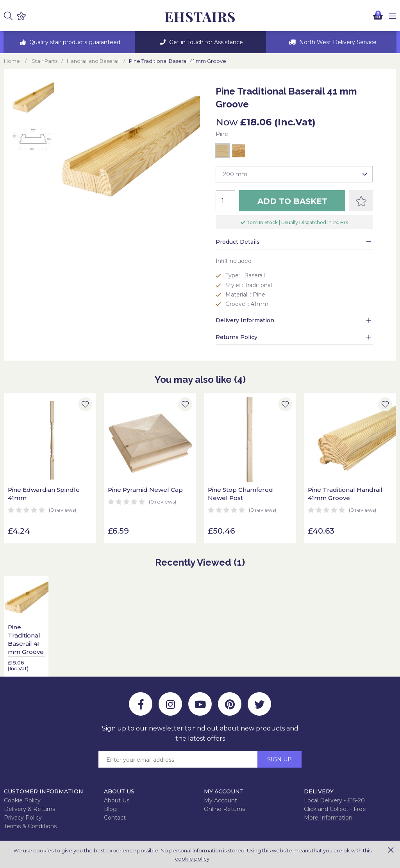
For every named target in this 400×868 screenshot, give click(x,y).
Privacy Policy (23, 818)
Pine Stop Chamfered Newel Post (240, 494)
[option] (69, 42)
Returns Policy (237, 337)
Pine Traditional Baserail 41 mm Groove (26, 639)
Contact (115, 818)
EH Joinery (200, 17)
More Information (328, 818)
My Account (221, 800)
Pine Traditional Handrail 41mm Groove (345, 494)
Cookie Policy (22, 800)
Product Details (238, 242)
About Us (117, 800)
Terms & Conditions (30, 826)
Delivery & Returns (29, 809)
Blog (110, 809)
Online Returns (224, 809)
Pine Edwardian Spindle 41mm (44, 494)
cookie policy (192, 859)
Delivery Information (245, 320)
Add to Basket (292, 201)
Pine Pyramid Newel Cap (145, 490)
